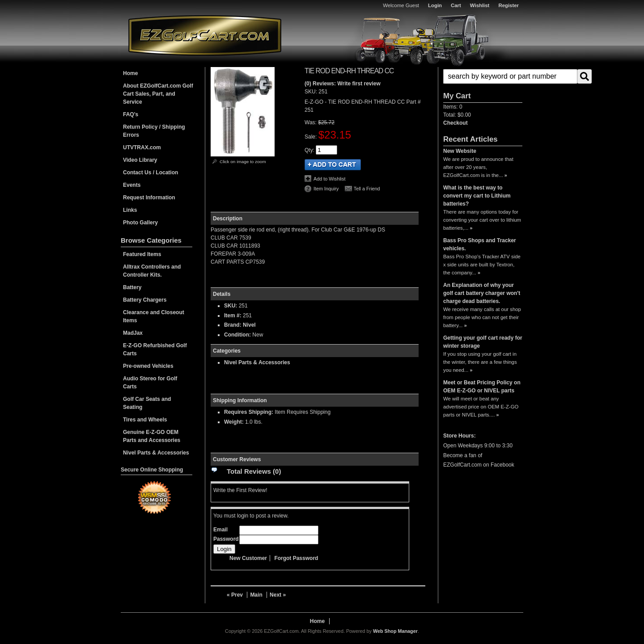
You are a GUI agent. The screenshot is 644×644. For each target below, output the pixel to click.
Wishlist (480, 5)
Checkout (455, 123)
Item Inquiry (326, 189)
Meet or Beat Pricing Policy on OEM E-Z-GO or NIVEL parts (482, 387)
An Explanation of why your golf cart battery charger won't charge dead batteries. (482, 293)
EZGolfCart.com (205, 35)
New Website (460, 151)
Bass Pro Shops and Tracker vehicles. (480, 244)
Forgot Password (296, 558)
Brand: (233, 325)
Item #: (233, 316)
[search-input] (510, 76)
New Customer (248, 558)
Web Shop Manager (395, 631)
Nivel (249, 325)
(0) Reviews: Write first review (343, 84)
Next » (278, 595)
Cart (456, 5)
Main (256, 595)
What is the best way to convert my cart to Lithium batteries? (477, 196)
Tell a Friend (367, 189)
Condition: (237, 335)
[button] (483, 76)
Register (508, 5)
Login (435, 5)
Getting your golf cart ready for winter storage (483, 342)
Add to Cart (333, 165)
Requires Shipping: (249, 412)
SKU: (311, 92)
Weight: (234, 422)
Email (220, 530)
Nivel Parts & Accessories (257, 362)
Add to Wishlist (329, 179)
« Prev (235, 595)
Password (226, 539)
